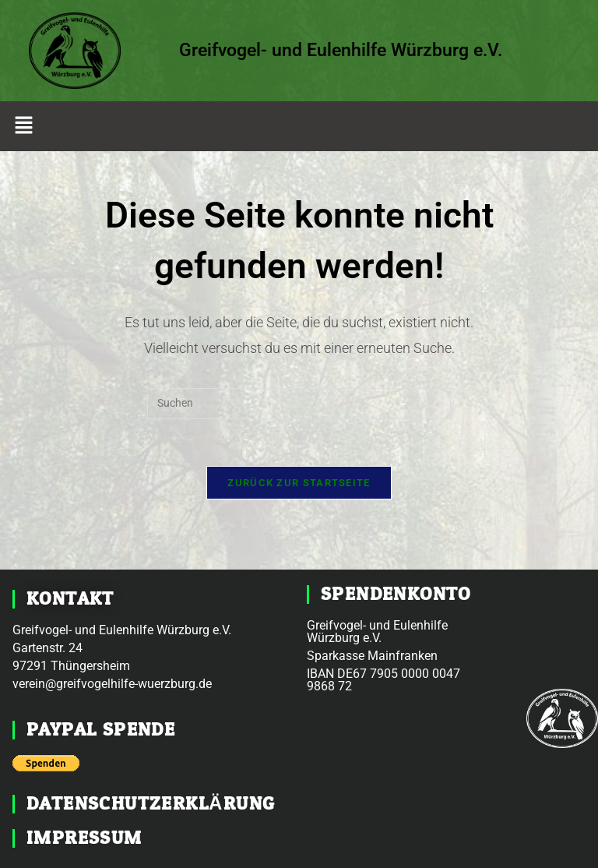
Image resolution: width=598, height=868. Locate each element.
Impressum (84, 838)
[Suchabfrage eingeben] (299, 404)
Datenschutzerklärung (151, 804)
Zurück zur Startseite (299, 483)
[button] (23, 126)
